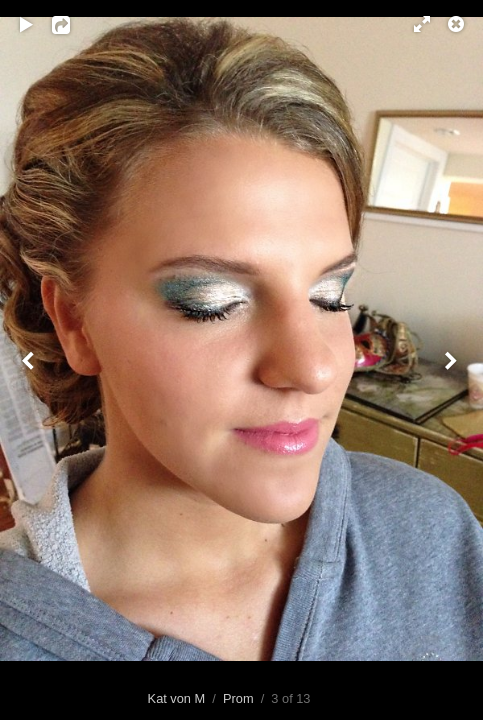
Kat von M (177, 698)
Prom (238, 698)
